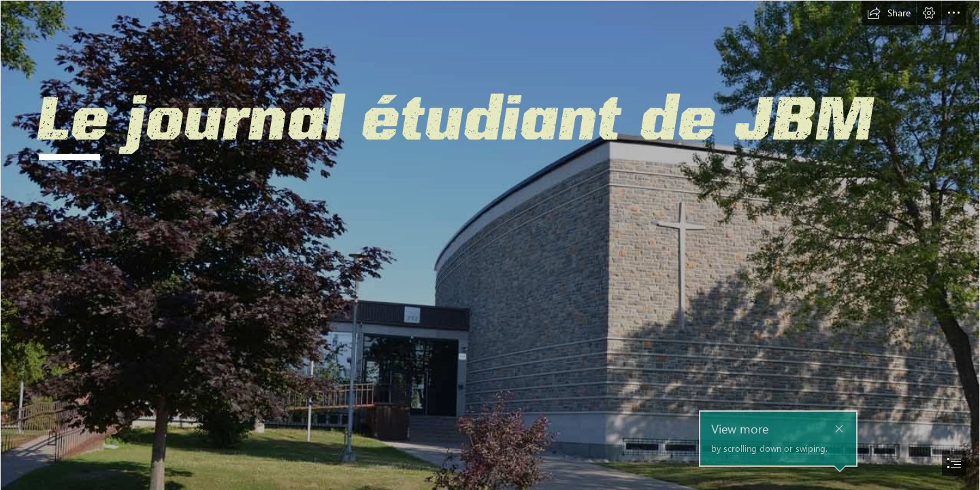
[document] (490, 245)
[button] (889, 13)
